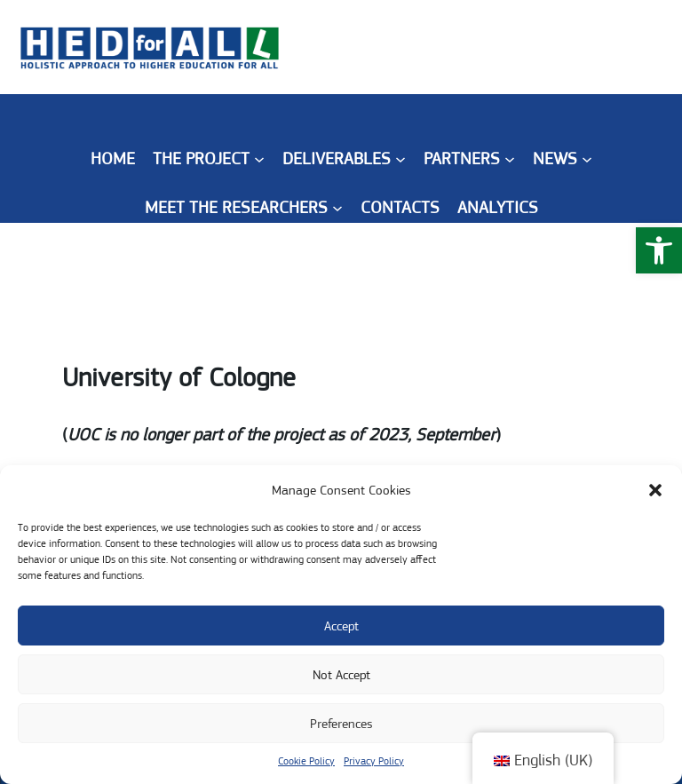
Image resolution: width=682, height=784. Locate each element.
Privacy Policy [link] (374, 761)
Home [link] (113, 158)
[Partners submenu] (510, 159)
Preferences (341, 724)
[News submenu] (587, 159)
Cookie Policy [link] (306, 761)
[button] (655, 490)
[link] (659, 250)
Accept (341, 626)
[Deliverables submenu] (400, 159)
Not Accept (341, 675)
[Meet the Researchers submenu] (337, 208)
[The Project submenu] (259, 159)
